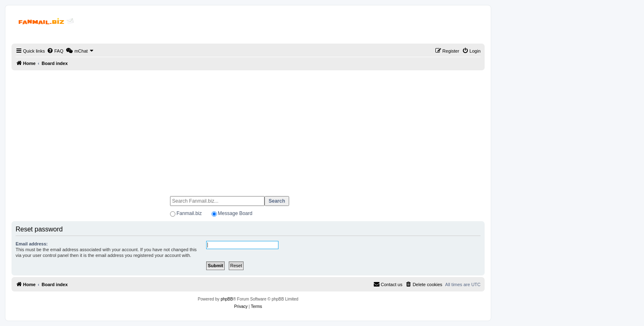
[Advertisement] (248, 129)
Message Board (235, 213)
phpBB (227, 299)
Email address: (32, 244)
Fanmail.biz (189, 213)
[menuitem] (55, 51)
